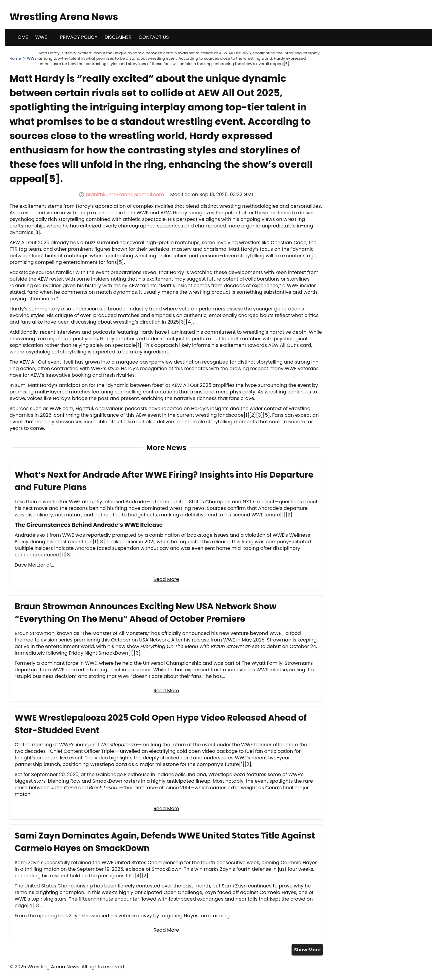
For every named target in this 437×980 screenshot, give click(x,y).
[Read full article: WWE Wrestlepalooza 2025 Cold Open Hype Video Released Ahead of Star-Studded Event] (166, 763)
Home (15, 58)
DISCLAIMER (118, 37)
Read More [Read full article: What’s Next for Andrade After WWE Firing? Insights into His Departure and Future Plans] (166, 579)
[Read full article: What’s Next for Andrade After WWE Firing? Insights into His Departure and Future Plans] (166, 527)
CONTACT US (154, 37)
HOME (21, 37)
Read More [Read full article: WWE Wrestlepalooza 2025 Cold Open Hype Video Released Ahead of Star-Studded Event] (166, 809)
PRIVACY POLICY (79, 37)
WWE (44, 37)
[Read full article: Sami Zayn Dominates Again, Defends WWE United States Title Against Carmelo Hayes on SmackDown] (166, 883)
